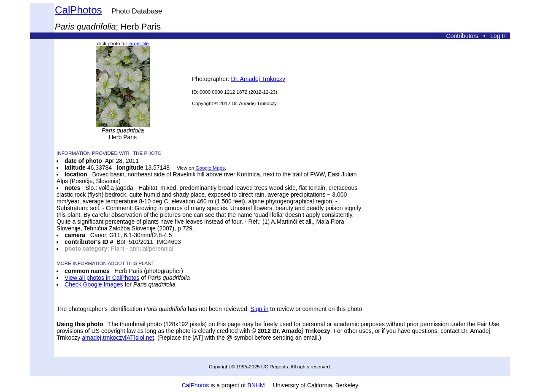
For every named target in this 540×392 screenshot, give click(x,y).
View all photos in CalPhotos (102, 278)
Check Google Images (94, 284)
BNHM (256, 385)
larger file (139, 43)
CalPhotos (78, 10)
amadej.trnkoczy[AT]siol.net (118, 338)
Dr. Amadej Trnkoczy (258, 79)
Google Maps (210, 168)
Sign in (260, 309)
